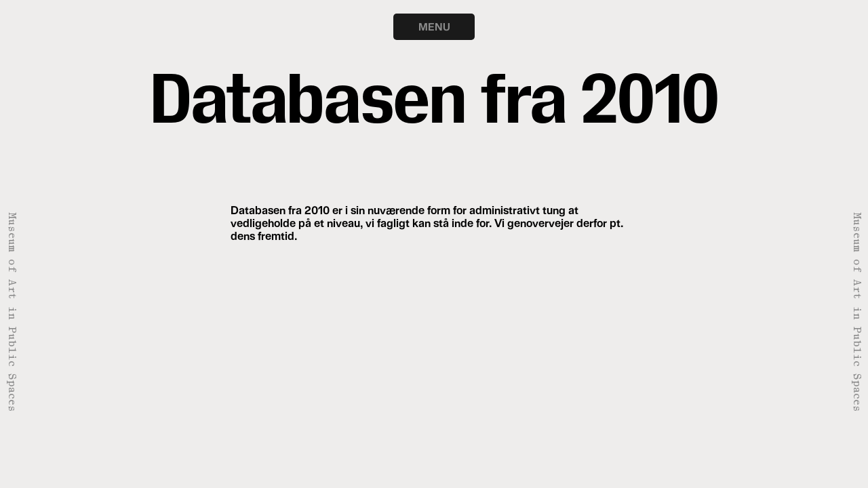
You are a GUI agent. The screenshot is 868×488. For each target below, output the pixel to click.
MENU (434, 26)
